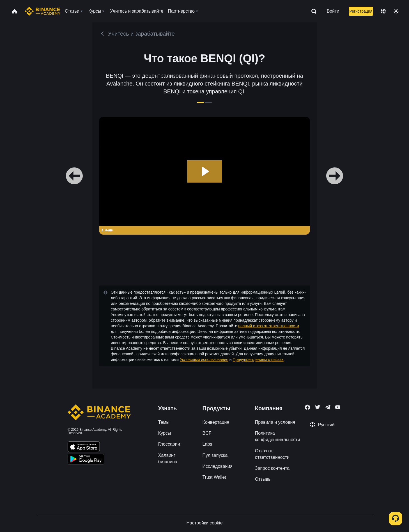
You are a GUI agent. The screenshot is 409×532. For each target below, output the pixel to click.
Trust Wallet (214, 477)
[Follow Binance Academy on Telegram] (328, 407)
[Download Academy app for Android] (86, 460)
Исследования (218, 466)
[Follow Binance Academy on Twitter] (318, 407)
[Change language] (383, 11)
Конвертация (216, 422)
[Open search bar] (312, 11)
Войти (333, 11)
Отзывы (263, 479)
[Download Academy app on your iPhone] (84, 448)
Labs (207, 444)
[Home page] (42, 11)
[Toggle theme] (396, 11)
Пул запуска (215, 455)
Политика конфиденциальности (278, 436)
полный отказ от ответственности (268, 326)
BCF (207, 433)
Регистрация (361, 11)
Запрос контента (272, 468)
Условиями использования (204, 360)
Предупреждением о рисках (258, 360)
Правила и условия (275, 422)
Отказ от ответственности (272, 454)
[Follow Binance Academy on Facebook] (307, 407)
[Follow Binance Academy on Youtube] (338, 407)
